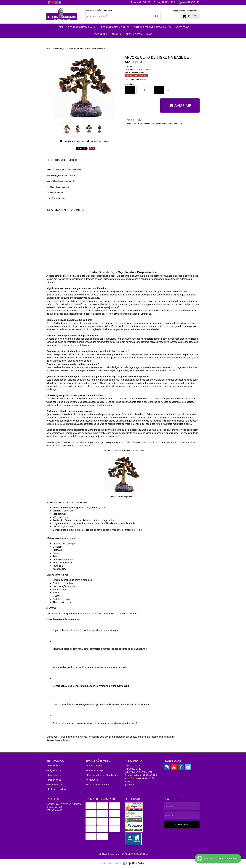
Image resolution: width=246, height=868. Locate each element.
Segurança (92, 780)
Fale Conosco (55, 775)
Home (60, 27)
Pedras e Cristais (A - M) (82, 27)
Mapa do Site (55, 780)
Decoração (100, 34)
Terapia (116, 34)
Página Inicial (55, 770)
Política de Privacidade (98, 784)
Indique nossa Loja (57, 789)
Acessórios (182, 27)
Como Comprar (95, 766)
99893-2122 (166, 2)
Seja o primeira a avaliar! (135, 80)
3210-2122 (142, 2)
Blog (149, 34)
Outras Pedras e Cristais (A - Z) (152, 27)
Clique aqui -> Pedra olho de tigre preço (67, 737)
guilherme (129, 784)
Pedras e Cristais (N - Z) (115, 27)
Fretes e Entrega (95, 770)
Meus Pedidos (193, 11)
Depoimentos (179, 11)
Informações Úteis (98, 761)
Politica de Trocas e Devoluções (102, 775)
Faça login (107, 10)
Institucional (55, 761)
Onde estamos (55, 784)
